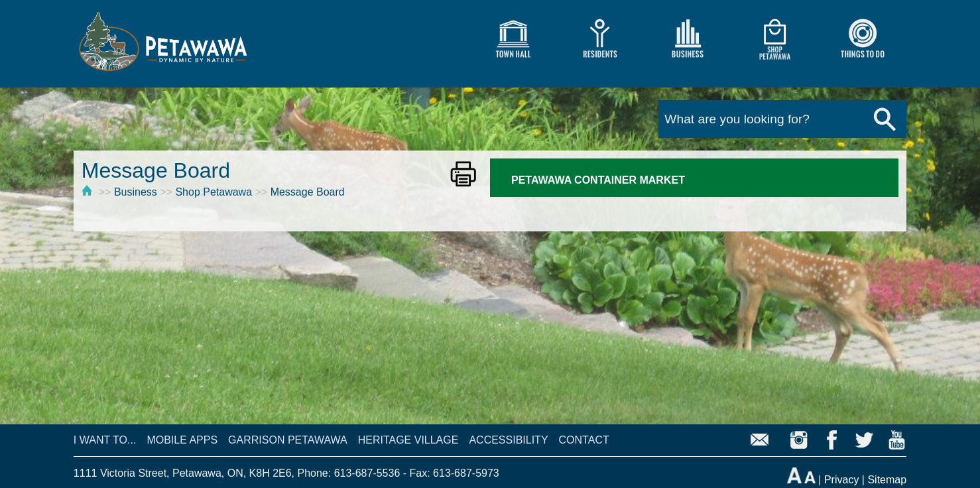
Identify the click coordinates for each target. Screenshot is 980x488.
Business (136, 192)
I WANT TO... (105, 440)
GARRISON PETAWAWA (288, 440)
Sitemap (887, 480)
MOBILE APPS (182, 440)
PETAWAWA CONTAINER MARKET (598, 180)
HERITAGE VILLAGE (408, 440)
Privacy (841, 480)
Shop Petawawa (214, 192)
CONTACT (584, 440)
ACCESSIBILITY (508, 440)
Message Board (308, 192)
